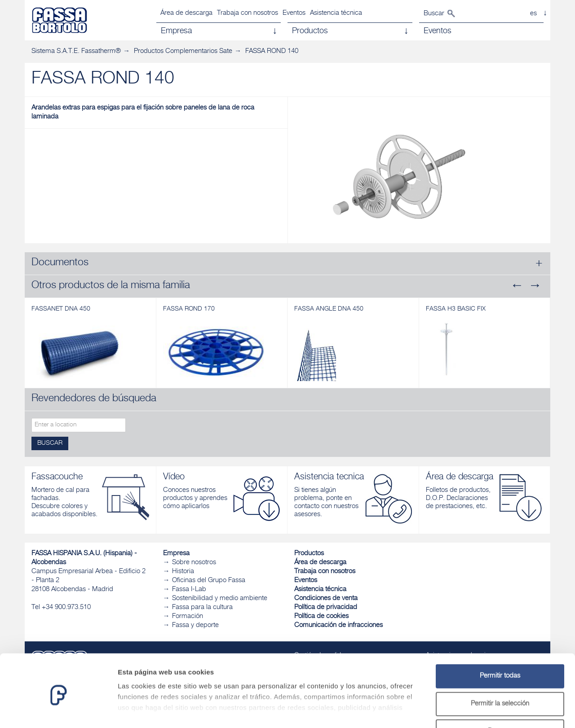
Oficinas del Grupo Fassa (209, 581)
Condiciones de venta (326, 599)
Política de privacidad (326, 607)
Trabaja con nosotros (248, 13)
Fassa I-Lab (189, 590)
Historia (183, 572)
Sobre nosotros (194, 563)
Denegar (500, 695)
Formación (188, 616)
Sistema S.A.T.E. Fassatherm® (76, 51)
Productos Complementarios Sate (183, 51)
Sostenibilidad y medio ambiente (220, 599)
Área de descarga (186, 13)
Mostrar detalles (486, 710)
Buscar (434, 14)
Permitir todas (500, 640)
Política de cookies (321, 616)
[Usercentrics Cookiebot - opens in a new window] (58, 710)
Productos (309, 554)
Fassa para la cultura (202, 607)
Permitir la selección (500, 668)
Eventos (294, 13)
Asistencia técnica (336, 13)
